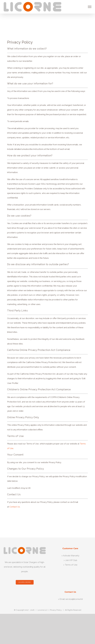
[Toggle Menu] (90, 7)
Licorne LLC (43, 610)
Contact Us (15, 507)
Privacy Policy (56, 610)
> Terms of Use (70, 565)
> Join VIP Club (70, 560)
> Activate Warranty (70, 556)
